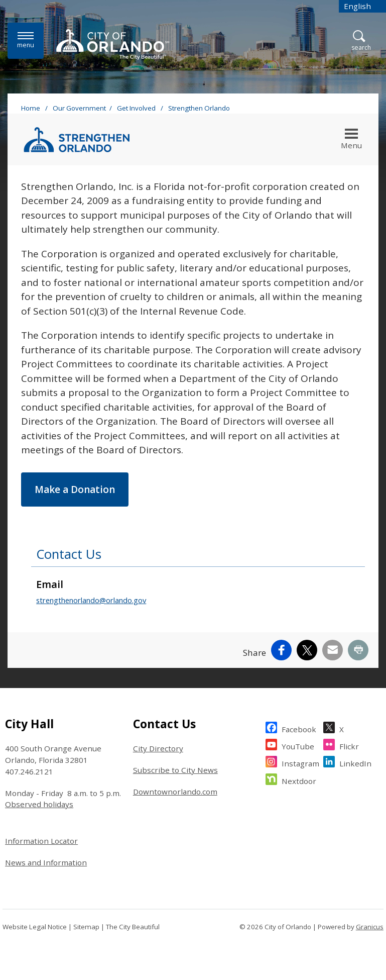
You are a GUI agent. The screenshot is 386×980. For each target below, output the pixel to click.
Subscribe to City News (175, 770)
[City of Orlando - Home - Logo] (113, 44)
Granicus (370, 927)
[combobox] (362, 6)
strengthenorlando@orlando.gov (91, 600)
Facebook (299, 728)
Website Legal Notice (35, 927)
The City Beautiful (133, 927)
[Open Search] (361, 41)
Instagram (300, 762)
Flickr (349, 745)
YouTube (298, 745)
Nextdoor (299, 780)
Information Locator (41, 841)
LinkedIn (355, 762)
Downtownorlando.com (175, 792)
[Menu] (26, 40)
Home (31, 108)
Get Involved (137, 108)
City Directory (158, 748)
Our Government (79, 108)
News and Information (46, 862)
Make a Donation (75, 489)
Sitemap (86, 927)
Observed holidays (39, 804)
